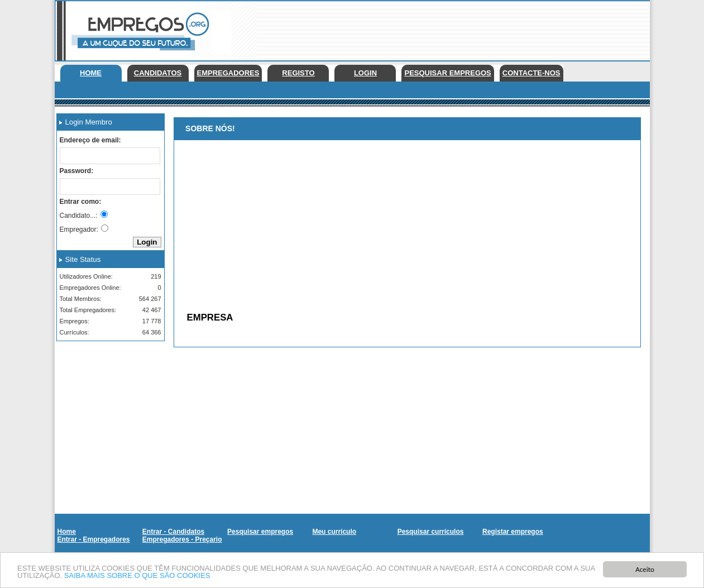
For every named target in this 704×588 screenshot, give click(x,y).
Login (365, 73)
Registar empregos (513, 532)
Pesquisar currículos (431, 532)
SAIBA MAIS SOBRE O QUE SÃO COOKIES (137, 576)
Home (91, 73)
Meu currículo (334, 532)
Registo (298, 73)
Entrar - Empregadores (94, 539)
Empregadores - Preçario (182, 539)
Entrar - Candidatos (173, 532)
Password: (77, 171)
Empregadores (228, 73)
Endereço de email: (90, 140)
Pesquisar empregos (447, 73)
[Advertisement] (447, 28)
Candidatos (158, 73)
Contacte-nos (531, 73)
